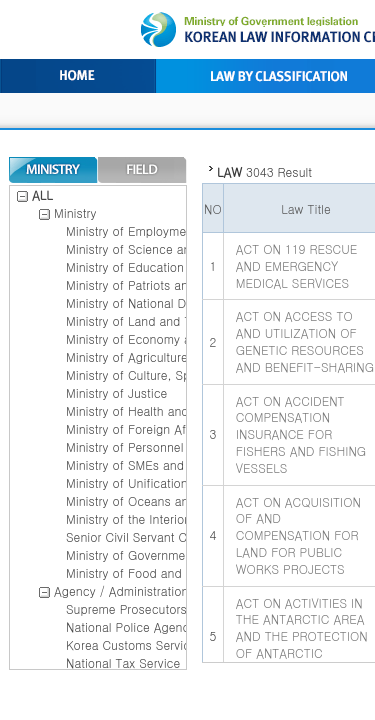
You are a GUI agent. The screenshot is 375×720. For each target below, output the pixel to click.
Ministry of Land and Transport (152, 320)
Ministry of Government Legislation (163, 554)
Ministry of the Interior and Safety (159, 518)
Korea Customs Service (131, 644)
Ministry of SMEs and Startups (150, 464)
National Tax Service (123, 662)
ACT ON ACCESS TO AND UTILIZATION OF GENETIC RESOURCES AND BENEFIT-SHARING (305, 340)
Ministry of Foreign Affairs (138, 428)
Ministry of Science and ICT (143, 248)
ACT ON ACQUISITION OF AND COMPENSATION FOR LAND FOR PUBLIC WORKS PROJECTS (298, 535)
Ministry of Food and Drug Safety (159, 572)
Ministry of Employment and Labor (162, 230)
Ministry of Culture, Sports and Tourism (175, 374)
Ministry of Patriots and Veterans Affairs (177, 284)
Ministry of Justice (116, 392)
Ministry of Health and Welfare (150, 410)
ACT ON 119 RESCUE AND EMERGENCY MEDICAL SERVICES (296, 265)
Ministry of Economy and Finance (159, 338)
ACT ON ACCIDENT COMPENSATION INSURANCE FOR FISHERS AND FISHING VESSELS (301, 434)
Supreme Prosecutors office (144, 608)
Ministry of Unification (127, 482)
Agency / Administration (121, 590)
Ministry (75, 212)
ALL (35, 194)
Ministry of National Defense (145, 302)
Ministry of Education (125, 266)
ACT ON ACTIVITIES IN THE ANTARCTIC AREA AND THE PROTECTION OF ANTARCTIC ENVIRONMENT (302, 636)
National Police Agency (130, 626)
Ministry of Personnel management (163, 446)
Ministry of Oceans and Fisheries (158, 500)
